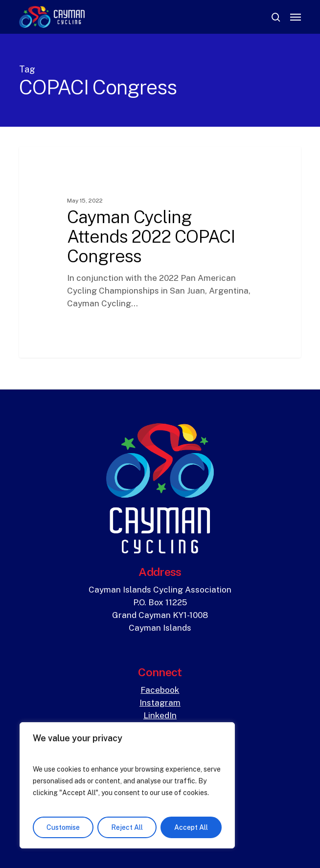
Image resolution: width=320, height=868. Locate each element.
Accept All (191, 827)
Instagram (160, 703)
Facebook (160, 690)
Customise (63, 827)
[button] (296, 17)
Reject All (127, 827)
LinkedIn (160, 715)
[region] (127, 785)
